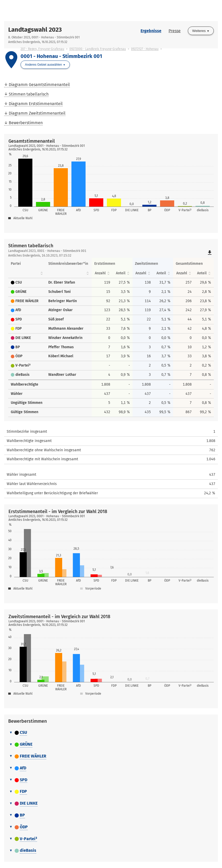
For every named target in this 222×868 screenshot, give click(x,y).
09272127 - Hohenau (145, 49)
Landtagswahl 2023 (35, 30)
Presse (175, 31)
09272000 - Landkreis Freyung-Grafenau (98, 49)
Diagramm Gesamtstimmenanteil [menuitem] (39, 85)
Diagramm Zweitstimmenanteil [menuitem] (37, 113)
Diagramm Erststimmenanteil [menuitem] (36, 104)
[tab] (111, 733)
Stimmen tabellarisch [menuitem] (29, 94)
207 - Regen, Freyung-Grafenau (42, 49)
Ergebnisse (151, 31)
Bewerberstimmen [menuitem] (26, 123)
